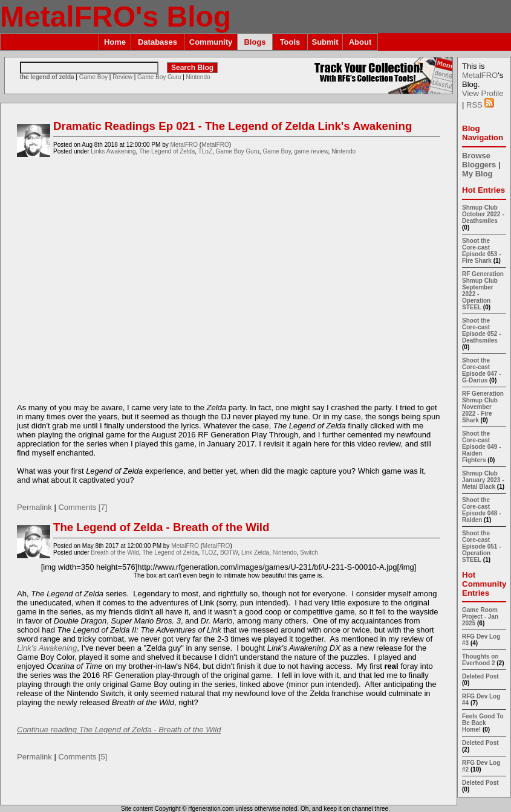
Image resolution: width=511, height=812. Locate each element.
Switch (309, 553)
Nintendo (198, 77)
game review (311, 151)
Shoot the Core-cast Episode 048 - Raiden (481, 510)
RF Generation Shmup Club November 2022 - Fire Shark (483, 407)
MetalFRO (184, 145)
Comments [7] (83, 507)
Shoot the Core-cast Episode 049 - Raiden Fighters (481, 447)
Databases (158, 42)
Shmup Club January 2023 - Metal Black (483, 480)
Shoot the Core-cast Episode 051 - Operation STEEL (481, 546)
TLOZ (209, 553)
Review (122, 77)
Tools (290, 42)
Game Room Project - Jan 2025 (480, 617)
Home (115, 42)
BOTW (229, 553)
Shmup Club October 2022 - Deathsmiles (483, 214)
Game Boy (93, 77)
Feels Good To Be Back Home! (483, 723)
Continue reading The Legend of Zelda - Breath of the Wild (119, 730)
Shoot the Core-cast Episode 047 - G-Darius (481, 370)
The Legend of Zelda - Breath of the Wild (161, 527)
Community (211, 42)
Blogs (255, 42)
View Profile (483, 93)
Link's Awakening (47, 648)
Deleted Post (480, 676)
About (360, 42)
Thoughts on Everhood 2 (480, 660)
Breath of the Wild (115, 553)
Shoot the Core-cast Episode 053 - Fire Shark (481, 251)
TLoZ (205, 151)
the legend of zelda (47, 77)
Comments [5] (83, 757)
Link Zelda (255, 553)
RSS (480, 105)
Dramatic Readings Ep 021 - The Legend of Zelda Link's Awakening (233, 126)
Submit (325, 42)
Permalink (34, 507)
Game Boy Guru (159, 77)
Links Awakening (113, 151)
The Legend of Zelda (167, 151)
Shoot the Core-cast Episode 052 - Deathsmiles (481, 330)
